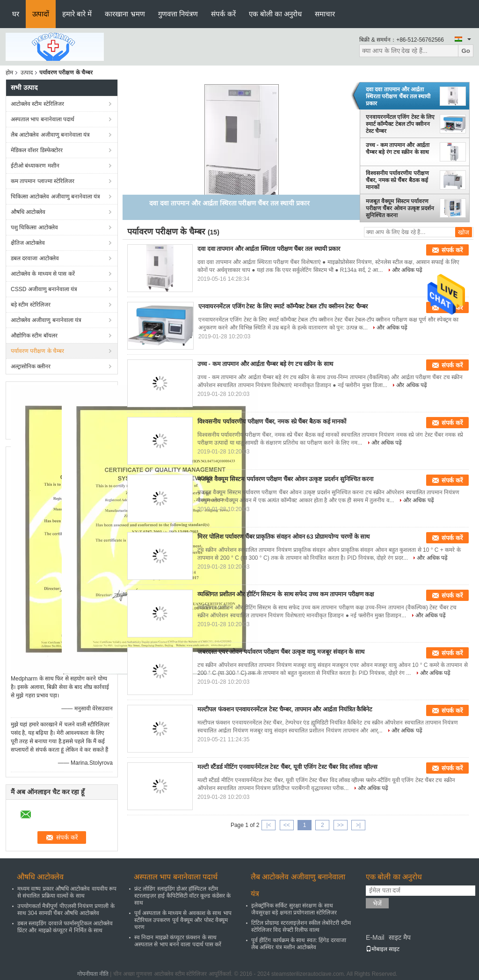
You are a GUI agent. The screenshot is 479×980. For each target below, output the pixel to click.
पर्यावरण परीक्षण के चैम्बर (37, 351)
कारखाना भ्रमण (125, 14)
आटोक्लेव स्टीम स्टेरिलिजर (37, 104)
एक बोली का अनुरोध (276, 14)
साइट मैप (400, 937)
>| (358, 825)
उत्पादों (41, 14)
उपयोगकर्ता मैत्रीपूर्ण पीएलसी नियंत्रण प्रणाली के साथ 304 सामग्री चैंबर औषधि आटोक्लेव (66, 910)
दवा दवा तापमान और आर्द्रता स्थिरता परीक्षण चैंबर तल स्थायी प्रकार (398, 96)
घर (16, 14)
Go (466, 51)
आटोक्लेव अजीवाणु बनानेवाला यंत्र (46, 320)
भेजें (377, 903)
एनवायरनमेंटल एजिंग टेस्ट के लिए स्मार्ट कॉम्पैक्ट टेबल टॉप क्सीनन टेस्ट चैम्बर (400, 124)
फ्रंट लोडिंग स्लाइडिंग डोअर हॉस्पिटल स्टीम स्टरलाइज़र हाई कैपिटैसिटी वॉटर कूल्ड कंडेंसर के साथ (182, 896)
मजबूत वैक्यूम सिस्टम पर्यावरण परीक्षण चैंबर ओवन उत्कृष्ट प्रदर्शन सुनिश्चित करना (400, 208)
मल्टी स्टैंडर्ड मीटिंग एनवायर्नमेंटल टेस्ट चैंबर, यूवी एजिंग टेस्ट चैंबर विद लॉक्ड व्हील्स (287, 767)
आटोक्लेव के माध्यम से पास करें (43, 274)
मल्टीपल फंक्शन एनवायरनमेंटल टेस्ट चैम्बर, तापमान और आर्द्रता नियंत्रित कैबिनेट (285, 709)
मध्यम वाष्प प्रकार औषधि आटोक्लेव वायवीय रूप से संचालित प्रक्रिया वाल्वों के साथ (67, 892)
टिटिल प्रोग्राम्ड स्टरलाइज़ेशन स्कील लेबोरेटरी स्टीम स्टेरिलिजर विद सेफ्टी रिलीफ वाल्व (301, 926)
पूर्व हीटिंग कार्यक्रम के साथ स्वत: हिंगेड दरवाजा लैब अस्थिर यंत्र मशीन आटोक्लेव (299, 944)
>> (341, 825)
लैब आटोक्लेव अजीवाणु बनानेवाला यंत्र (50, 135)
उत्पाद (27, 73)
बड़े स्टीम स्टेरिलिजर (31, 305)
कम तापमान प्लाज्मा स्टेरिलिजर (43, 181)
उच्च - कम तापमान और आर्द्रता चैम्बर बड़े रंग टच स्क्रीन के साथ (398, 149)
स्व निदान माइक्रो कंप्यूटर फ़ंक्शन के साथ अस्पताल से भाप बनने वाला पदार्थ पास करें (178, 941)
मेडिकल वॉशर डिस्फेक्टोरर (37, 150)
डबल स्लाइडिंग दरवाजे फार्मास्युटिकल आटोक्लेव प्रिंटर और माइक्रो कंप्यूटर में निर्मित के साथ (65, 927)
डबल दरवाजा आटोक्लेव (35, 258)
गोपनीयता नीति (93, 974)
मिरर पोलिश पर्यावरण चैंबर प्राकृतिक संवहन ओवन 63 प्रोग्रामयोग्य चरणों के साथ (283, 537)
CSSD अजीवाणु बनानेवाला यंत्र (44, 289)
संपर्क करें (223, 14)
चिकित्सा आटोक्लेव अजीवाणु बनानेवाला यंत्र (55, 197)
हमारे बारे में (77, 14)
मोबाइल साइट (383, 949)
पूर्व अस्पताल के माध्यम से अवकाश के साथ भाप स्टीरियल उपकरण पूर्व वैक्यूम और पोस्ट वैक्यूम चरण (183, 920)
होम (9, 73)
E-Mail (375, 937)
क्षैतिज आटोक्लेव (28, 243)
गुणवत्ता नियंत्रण (178, 14)
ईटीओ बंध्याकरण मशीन (35, 166)
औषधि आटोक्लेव (28, 212)
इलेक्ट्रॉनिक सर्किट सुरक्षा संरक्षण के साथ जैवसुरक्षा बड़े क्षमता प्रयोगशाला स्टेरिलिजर (294, 909)
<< (287, 825)
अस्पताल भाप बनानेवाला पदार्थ (43, 119)
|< (269, 825)
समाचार (325, 14)
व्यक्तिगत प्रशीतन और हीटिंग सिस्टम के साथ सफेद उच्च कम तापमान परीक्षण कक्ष (286, 594)
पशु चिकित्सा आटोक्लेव (34, 227)
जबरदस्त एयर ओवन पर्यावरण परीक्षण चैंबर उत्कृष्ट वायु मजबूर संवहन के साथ (281, 652)
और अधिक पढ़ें (407, 270)
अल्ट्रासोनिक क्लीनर (31, 366)
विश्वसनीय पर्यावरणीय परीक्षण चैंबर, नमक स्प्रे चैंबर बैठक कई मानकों (397, 180)
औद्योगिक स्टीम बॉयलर (34, 336)
